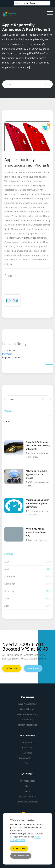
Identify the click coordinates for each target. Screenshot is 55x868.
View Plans (33, 668)
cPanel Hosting (27, 709)
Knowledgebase (28, 781)
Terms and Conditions (28, 802)
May (7, 562)
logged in (7, 354)
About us (28, 742)
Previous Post (8, 300)
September (10, 591)
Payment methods (27, 796)
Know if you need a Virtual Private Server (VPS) (36, 532)
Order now (12, 668)
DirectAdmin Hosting (27, 714)
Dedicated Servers (28, 758)
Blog (27, 786)
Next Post (15, 300)
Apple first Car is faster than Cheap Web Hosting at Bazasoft (38, 446)
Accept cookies (19, 848)
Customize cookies (21, 856)
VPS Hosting (27, 720)
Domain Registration (27, 725)
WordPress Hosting (27, 704)
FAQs (28, 791)
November (10, 576)
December (10, 584)
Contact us (27, 747)
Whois (27, 763)
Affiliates (28, 753)
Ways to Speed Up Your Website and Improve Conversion (37, 503)
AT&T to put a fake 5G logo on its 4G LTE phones (36, 474)
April (7, 569)
